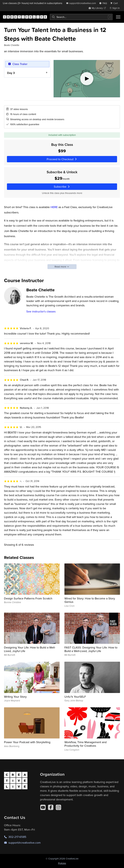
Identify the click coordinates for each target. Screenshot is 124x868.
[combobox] (81, 17)
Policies (62, 863)
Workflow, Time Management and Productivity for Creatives (85, 744)
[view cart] (115, 3)
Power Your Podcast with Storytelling (27, 742)
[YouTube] (43, 807)
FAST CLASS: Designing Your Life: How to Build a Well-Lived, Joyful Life (91, 649)
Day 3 (11, 73)
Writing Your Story (15, 697)
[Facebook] (51, 807)
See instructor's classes (41, 311)
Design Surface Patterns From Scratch (28, 598)
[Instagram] (58, 807)
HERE (54, 207)
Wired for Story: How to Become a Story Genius (90, 600)
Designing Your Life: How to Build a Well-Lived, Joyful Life (30, 649)
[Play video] (87, 79)
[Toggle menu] (118, 17)
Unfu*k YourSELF (75, 697)
